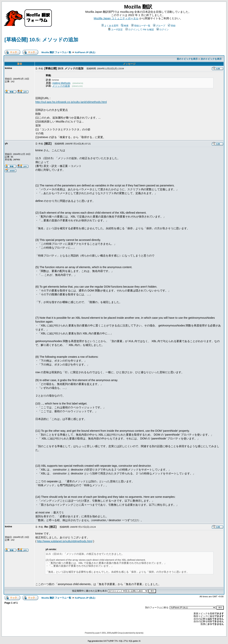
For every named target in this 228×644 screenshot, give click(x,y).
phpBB (97, 633)
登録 (172, 26)
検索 (125, 26)
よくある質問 (110, 26)
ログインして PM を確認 (140, 29)
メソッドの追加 (61, 86)
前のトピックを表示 (187, 59)
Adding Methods (61, 83)
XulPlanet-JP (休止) (85, 52)
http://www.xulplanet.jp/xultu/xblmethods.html (65, 541)
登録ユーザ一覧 (141, 26)
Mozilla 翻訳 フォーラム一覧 (56, 52)
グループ (159, 26)
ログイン (163, 29)
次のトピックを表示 (211, 59)
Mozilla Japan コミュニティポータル (116, 18)
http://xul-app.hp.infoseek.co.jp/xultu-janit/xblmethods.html (71, 102)
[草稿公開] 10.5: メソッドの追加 (41, 40)
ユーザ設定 (115, 29)
